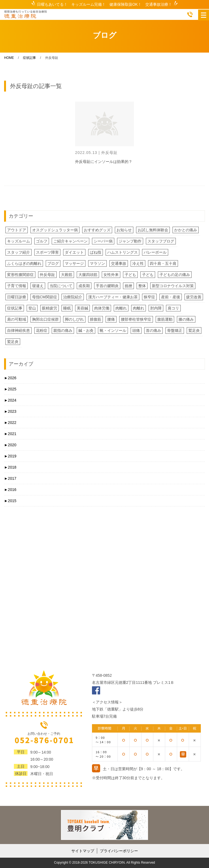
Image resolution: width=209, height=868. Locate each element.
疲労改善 (194, 297)
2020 (10, 445)
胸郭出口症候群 (45, 319)
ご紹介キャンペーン (70, 241)
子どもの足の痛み (175, 275)
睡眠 (67, 308)
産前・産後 (171, 297)
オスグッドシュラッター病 (55, 230)
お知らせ (124, 230)
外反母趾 (47, 275)
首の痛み (153, 330)
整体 (142, 286)
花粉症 (42, 330)
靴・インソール (113, 330)
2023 (10, 411)
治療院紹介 (73, 297)
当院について (61, 286)
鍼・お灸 (86, 330)
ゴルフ (42, 241)
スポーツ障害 (47, 252)
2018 (10, 467)
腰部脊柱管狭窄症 (136, 319)
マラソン (97, 263)
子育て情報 (17, 286)
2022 (10, 423)
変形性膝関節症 (20, 275)
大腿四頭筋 (88, 275)
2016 (10, 490)
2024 (10, 400)
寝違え (38, 286)
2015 (10, 501)
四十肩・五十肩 (163, 263)
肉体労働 (102, 308)
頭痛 (136, 330)
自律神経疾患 (19, 330)
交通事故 (119, 263)
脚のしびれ (74, 319)
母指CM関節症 (45, 297)
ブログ (53, 263)
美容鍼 (82, 308)
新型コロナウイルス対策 (173, 286)
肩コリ (173, 308)
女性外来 (111, 275)
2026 (10, 378)
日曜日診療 (17, 297)
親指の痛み (63, 330)
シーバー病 (103, 241)
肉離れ (121, 308)
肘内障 (156, 308)
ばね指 (96, 252)
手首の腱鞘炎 (107, 286)
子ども (130, 275)
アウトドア (17, 230)
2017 (10, 478)
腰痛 (111, 319)
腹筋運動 (165, 319)
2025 (10, 389)
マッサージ (74, 263)
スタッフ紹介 (19, 252)
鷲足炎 (194, 330)
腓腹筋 (96, 319)
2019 (10, 456)
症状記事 (15, 308)
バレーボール (155, 252)
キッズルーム (19, 241)
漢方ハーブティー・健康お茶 (113, 297)
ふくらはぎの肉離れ (24, 263)
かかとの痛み (186, 230)
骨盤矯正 (175, 330)
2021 (10, 434)
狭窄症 (149, 297)
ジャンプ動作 (130, 241)
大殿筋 (67, 275)
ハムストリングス (122, 252)
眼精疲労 (50, 308)
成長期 (84, 286)
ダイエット (74, 252)
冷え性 (138, 263)
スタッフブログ (161, 241)
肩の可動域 (17, 319)
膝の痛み (186, 319)
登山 (32, 308)
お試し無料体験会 (153, 230)
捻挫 (128, 286)
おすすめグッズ (97, 230)
